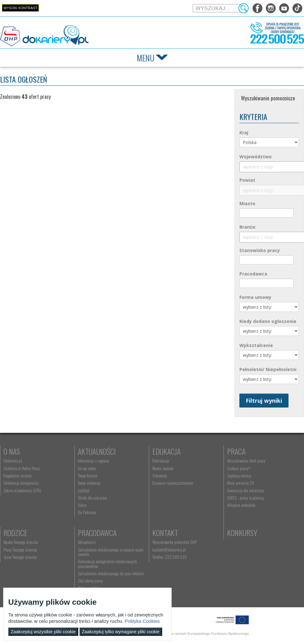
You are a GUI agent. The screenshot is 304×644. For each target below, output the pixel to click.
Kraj (244, 133)
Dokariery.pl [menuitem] (13, 461)
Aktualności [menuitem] (87, 542)
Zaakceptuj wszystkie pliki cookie (43, 632)
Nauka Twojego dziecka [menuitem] (21, 542)
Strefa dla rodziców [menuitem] (92, 498)
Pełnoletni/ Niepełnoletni (268, 369)
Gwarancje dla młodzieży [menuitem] (245, 490)
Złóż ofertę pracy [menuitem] (90, 581)
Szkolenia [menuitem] (160, 476)
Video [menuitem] (82, 505)
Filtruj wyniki (264, 401)
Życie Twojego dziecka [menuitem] (20, 557)
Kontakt (165, 533)
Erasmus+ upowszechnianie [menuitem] (173, 483)
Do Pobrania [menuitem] (87, 512)
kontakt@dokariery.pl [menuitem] (169, 550)
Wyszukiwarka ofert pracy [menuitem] (246, 461)
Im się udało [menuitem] (87, 468)
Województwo (256, 157)
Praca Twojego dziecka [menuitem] (20, 550)
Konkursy (242, 533)
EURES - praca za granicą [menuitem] (245, 498)
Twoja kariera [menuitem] (88, 476)
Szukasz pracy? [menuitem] (239, 468)
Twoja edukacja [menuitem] (89, 483)
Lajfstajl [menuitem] (84, 490)
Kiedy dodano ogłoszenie (268, 321)
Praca (236, 451)
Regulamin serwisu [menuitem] (18, 476)
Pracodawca (253, 274)
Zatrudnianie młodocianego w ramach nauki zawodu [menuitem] (111, 552)
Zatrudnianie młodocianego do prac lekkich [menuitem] (111, 573)
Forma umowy (255, 297)
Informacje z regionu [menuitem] (93, 461)
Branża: (248, 227)
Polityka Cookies (142, 621)
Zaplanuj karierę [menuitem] (239, 476)
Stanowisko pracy (260, 250)
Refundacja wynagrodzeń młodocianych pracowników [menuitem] (107, 564)
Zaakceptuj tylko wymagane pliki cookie (121, 632)
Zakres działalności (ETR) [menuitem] (22, 490)
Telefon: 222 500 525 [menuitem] (170, 557)
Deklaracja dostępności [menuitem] (21, 483)
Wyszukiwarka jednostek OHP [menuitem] (174, 542)
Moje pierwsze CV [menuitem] (241, 483)
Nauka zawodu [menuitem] (163, 468)
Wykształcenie (256, 345)
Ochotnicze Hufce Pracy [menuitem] (22, 468)
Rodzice (15, 533)
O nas (12, 451)
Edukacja (166, 451)
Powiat (247, 180)
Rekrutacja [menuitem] (161, 461)
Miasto (247, 203)
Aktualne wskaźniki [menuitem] (241, 505)
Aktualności (97, 451)
